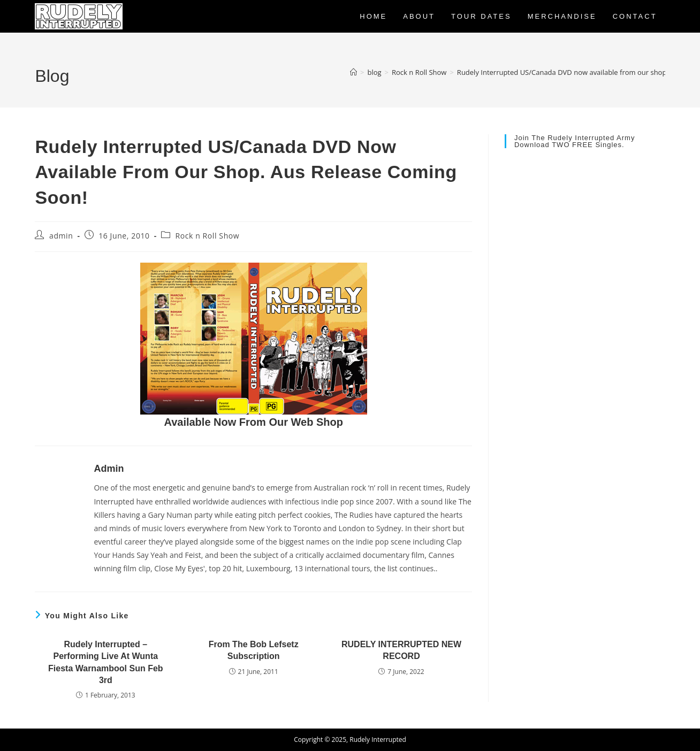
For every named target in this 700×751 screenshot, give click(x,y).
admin (61, 236)
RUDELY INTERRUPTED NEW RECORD (401, 650)
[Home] (353, 72)
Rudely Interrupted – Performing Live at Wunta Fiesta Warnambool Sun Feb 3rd (106, 662)
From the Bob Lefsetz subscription (254, 650)
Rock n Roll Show (207, 236)
